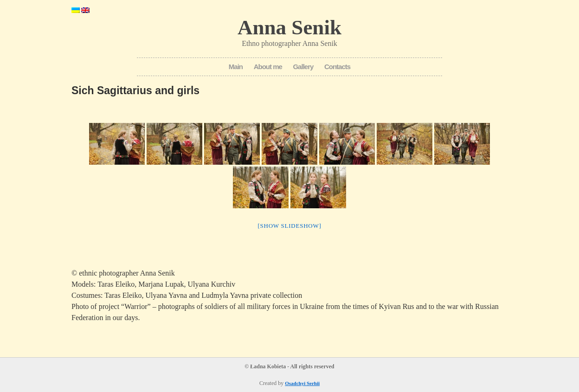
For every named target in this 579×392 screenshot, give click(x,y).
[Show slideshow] (289, 226)
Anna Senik (289, 27)
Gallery (303, 67)
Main (236, 67)
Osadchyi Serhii (302, 383)
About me (268, 67)
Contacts (337, 67)
